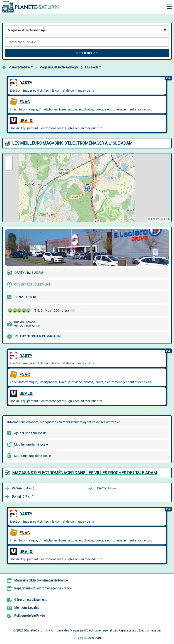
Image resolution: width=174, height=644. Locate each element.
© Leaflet (154, 219)
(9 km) (105, 488)
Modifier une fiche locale (31, 444)
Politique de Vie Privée (30, 616)
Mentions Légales (27, 608)
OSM (167, 219)
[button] (87, 188)
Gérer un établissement (30, 600)
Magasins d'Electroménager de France (41, 580)
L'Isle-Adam (93, 67)
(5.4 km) (23, 488)
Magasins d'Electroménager (59, 67)
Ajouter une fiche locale (30, 433)
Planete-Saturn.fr (21, 67)
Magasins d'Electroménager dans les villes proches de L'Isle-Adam (85, 473)
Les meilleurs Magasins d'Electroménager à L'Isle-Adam (72, 143)
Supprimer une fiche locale (32, 456)
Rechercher (87, 53)
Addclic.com (92, 638)
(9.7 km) (23, 496)
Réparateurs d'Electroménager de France (43, 588)
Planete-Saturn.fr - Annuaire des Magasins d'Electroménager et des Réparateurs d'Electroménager (93, 630)
